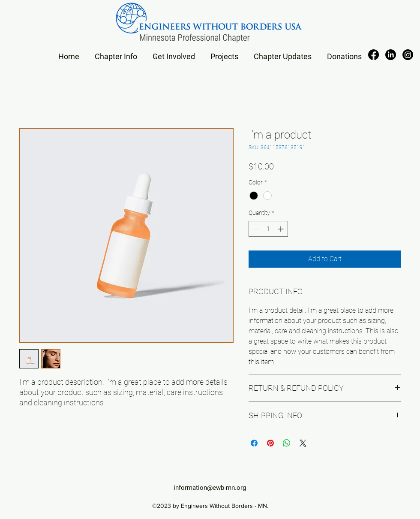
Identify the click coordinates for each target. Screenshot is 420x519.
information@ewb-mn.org (210, 488)
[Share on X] (303, 443)
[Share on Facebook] (254, 443)
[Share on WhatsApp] (287, 443)
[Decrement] (255, 229)
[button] (116, 53)
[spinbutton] (268, 229)
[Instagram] (408, 55)
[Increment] (281, 229)
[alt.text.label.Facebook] (373, 55)
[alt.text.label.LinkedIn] (391, 55)
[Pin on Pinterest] (270, 443)
